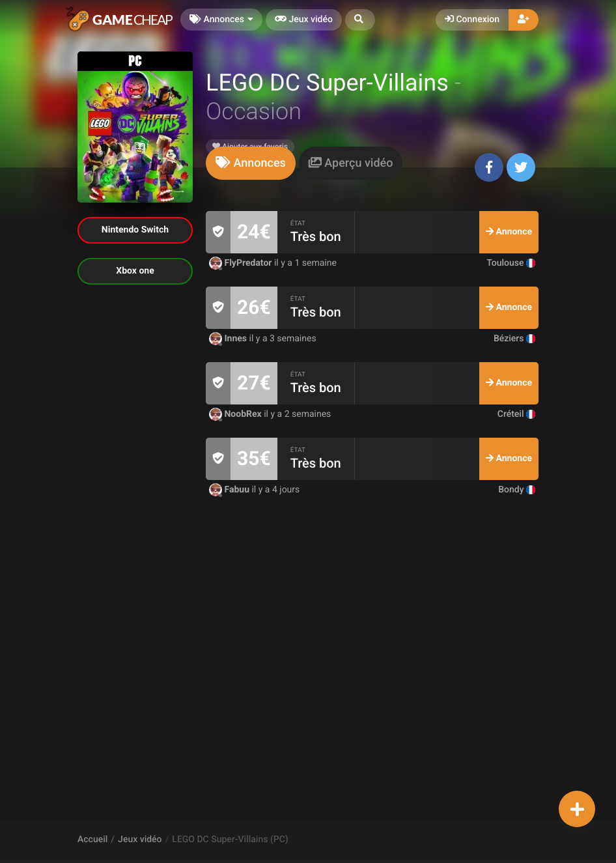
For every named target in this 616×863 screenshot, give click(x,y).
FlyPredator (242, 263)
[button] (360, 20)
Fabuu (230, 490)
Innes (229, 339)
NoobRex (236, 414)
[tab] (251, 163)
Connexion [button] (472, 20)
